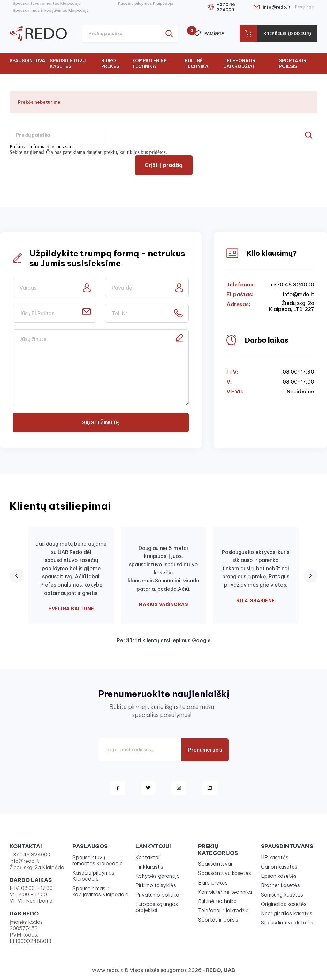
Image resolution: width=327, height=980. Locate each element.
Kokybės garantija (158, 876)
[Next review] (310, 576)
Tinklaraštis (149, 867)
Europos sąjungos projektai (157, 907)
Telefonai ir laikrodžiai (240, 64)
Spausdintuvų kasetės (68, 64)
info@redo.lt (277, 7)
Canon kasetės (279, 867)
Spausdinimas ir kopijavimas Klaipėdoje (51, 10)
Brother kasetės (280, 885)
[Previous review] (17, 576)
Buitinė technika (197, 64)
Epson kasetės (279, 876)
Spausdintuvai (28, 61)
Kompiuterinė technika (149, 64)
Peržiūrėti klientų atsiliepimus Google (164, 640)
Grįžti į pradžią (164, 165)
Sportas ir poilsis (293, 64)
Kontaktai (147, 857)
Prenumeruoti (205, 750)
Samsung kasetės (282, 895)
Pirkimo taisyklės (156, 885)
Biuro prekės (110, 64)
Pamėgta (209, 34)
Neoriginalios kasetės (287, 913)
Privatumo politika (157, 895)
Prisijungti (305, 7)
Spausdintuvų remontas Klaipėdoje (47, 3)
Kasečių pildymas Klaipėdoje (146, 3)
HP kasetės (275, 857)
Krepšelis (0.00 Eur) (287, 34)
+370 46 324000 (226, 7)
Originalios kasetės (284, 904)
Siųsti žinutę (101, 422)
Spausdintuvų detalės (287, 923)
